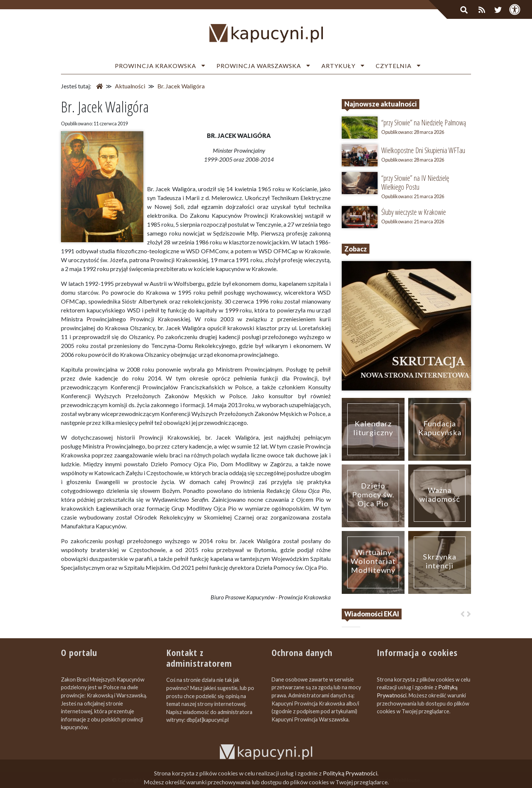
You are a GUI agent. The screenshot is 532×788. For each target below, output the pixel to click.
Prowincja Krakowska (156, 66)
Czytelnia (394, 66)
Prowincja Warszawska (259, 66)
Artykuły (338, 66)
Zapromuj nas (343, 780)
